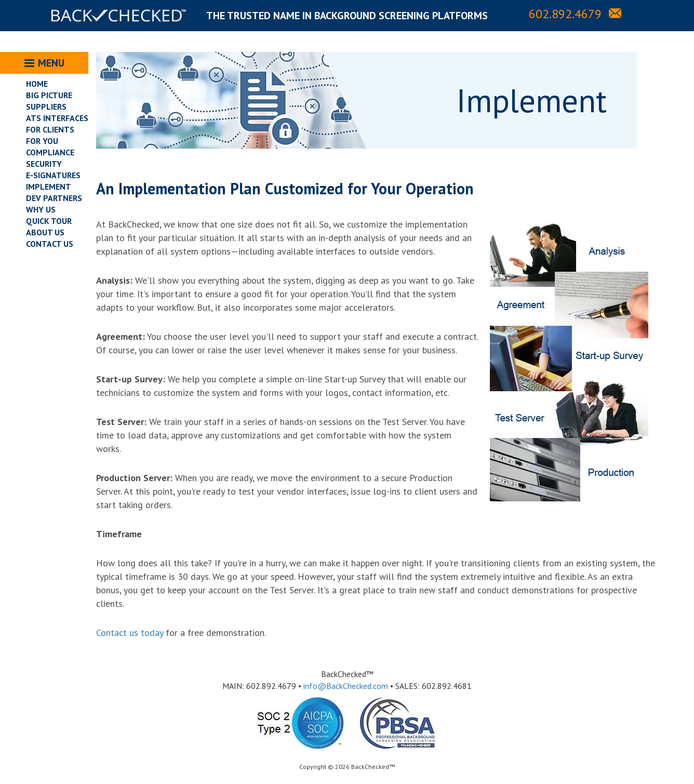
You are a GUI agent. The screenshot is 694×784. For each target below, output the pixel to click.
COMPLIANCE (50, 152)
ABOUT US (45, 232)
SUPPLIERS (46, 107)
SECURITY (44, 164)
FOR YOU (42, 141)
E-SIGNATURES (53, 175)
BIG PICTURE (49, 95)
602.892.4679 (565, 14)
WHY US (41, 209)
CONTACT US (50, 244)
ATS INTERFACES (57, 118)
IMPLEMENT (49, 187)
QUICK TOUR (49, 221)
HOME (37, 84)
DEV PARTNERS (54, 198)
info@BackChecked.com (346, 686)
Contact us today (130, 633)
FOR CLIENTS (50, 129)
